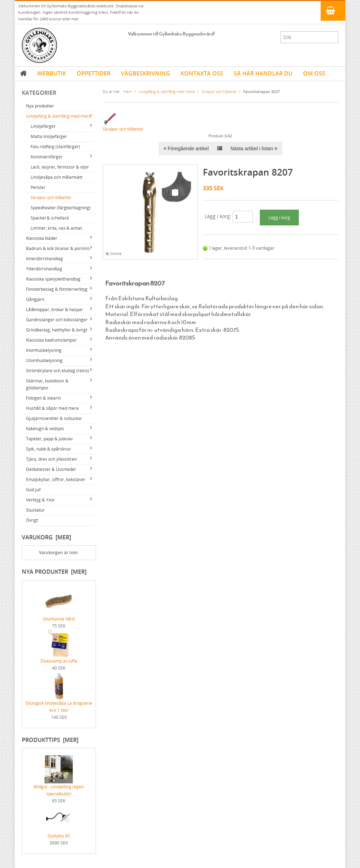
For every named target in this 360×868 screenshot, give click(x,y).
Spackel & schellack (50, 218)
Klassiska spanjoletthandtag (53, 279)
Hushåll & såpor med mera (52, 408)
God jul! (33, 490)
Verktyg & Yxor (40, 500)
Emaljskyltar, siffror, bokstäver (56, 479)
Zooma (114, 254)
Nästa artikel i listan (254, 149)
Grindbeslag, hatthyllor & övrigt (57, 330)
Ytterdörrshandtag (44, 269)
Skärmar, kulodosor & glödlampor (47, 384)
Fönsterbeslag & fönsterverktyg (57, 289)
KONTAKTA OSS (202, 73)
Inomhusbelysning (44, 350)
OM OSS (314, 73)
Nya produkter (40, 106)
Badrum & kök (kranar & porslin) (58, 248)
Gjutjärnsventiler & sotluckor (54, 418)
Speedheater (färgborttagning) (61, 208)
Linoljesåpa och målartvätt (56, 177)
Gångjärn (35, 299)
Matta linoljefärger (49, 136)
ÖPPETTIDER (94, 73)
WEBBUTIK (52, 73)
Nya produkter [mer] (54, 572)
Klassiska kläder (42, 238)
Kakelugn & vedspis (45, 429)
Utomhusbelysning (44, 360)
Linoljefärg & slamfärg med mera (59, 116)
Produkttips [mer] (50, 740)
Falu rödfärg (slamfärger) (55, 147)
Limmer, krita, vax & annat (56, 228)
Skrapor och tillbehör (51, 198)
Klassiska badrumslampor (51, 340)
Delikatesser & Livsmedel (51, 469)
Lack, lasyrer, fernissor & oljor (60, 167)
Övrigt (32, 520)
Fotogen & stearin (43, 398)
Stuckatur (35, 510)
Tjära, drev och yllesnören (51, 459)
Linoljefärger (43, 126)
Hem (128, 91)
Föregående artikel (186, 149)
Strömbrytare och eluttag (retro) (57, 371)
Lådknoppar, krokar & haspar (54, 310)
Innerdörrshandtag (44, 259)
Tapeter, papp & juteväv (49, 439)
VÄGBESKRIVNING (146, 73)
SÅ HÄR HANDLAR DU (263, 73)
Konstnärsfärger (47, 157)
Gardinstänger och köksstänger (57, 320)
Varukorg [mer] (46, 537)
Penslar (38, 187)
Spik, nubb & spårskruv (48, 449)
